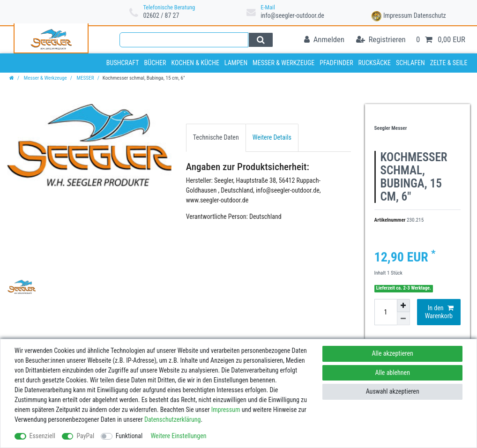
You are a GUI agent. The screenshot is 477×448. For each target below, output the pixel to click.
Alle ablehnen (392, 373)
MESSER (85, 78)
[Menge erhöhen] (403, 306)
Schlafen (410, 63)
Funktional (129, 436)
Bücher (155, 63)
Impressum (398, 15)
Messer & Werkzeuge (283, 63)
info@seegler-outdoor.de (292, 15)
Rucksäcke (375, 63)
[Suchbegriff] (184, 40)
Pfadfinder (336, 63)
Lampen (236, 63)
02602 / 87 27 (161, 15)
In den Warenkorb (439, 312)
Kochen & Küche (195, 63)
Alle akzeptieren (393, 353)
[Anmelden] (324, 40)
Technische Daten (216, 137)
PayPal (85, 436)
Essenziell (42, 436)
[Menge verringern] (403, 319)
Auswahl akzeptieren (393, 391)
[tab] (216, 138)
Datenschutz (430, 15)
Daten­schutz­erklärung (173, 419)
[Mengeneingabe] (386, 312)
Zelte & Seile (449, 63)
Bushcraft (123, 63)
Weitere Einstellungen (178, 436)
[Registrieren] (381, 40)
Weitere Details (272, 137)
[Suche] (261, 40)
